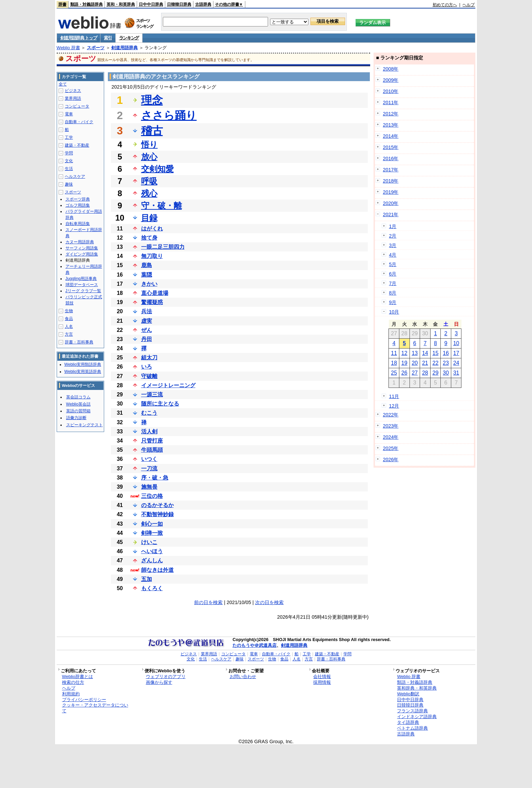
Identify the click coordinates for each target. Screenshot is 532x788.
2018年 (391, 181)
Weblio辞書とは (78, 677)
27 (415, 373)
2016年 (391, 158)
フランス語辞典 (412, 711)
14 (425, 353)
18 (394, 363)
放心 (149, 157)
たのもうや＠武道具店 (254, 645)
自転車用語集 (78, 224)
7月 (393, 283)
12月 (394, 406)
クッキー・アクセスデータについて (95, 708)
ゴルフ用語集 (78, 205)
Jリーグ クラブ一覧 (83, 291)
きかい (149, 284)
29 (436, 373)
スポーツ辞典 (78, 199)
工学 (69, 137)
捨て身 (149, 238)
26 (404, 373)
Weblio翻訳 (408, 694)
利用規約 (71, 694)
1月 (393, 226)
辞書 (62, 4)
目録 (149, 218)
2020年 (391, 203)
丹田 (147, 339)
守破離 (149, 376)
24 (456, 363)
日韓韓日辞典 (179, 4)
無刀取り (152, 256)
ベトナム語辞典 (412, 728)
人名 (69, 326)
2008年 (391, 69)
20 (415, 363)
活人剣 (149, 431)
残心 (149, 193)
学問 (69, 153)
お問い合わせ (243, 677)
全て (63, 84)
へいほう (152, 551)
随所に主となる (160, 404)
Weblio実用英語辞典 (83, 372)
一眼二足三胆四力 (163, 247)
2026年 (391, 459)
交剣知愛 (157, 169)
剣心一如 (152, 524)
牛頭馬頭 (152, 450)
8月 (393, 293)
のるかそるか (157, 505)
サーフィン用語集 (82, 248)
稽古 (152, 131)
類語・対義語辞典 (87, 4)
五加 (147, 579)
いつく (149, 459)
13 (415, 353)
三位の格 (152, 496)
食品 (69, 319)
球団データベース (82, 285)
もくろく (152, 588)
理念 (152, 100)
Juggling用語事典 (81, 279)
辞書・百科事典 (79, 342)
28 (425, 373)
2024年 (391, 437)
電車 (69, 114)
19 (404, 363)
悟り (149, 144)
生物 (69, 311)
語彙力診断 (76, 418)
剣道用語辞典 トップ (79, 38)
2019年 (391, 192)
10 (456, 343)
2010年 (391, 91)
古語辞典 (203, 4)
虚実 (147, 321)
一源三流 (152, 395)
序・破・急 (155, 478)
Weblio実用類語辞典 (83, 364)
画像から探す (159, 682)
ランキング (129, 38)
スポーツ (96, 48)
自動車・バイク (79, 122)
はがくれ (152, 229)
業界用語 (73, 98)
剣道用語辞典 (125, 48)
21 (425, 363)
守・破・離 (161, 205)
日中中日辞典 (151, 4)
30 (446, 373)
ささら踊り (169, 115)
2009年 (391, 80)
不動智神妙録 (157, 514)
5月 (393, 264)
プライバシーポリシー (84, 700)
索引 (108, 38)
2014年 (391, 136)
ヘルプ (469, 5)
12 (404, 353)
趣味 (69, 184)
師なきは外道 (157, 570)
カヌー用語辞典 (80, 242)
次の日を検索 (269, 602)
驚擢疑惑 (152, 302)
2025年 (391, 448)
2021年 (391, 214)
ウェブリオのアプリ (166, 677)
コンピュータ (77, 106)
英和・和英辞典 (121, 4)
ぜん (147, 330)
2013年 (391, 125)
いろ (147, 367)
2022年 (391, 415)
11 (394, 353)
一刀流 (149, 468)
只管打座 (152, 441)
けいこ (149, 542)
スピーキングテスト (84, 425)
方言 (69, 334)
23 (446, 363)
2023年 (391, 426)
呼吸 (149, 181)
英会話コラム (78, 397)
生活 (69, 169)
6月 (393, 274)
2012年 (391, 114)
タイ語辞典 (408, 722)
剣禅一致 (152, 533)
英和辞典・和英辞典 (417, 688)
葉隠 (147, 275)
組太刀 (149, 358)
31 (456, 373)
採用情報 (322, 682)
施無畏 (149, 487)
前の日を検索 (208, 602)
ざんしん (152, 560)
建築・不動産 (77, 145)
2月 (393, 236)
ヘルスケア (75, 176)
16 (446, 353)
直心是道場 (155, 293)
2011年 (391, 102)
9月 (393, 302)
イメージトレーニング (168, 385)
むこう (149, 413)
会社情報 (322, 677)
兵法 (147, 311)
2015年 (391, 147)
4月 (393, 255)
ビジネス (73, 91)
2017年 (391, 170)
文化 (69, 161)
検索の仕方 (73, 682)
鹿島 (147, 265)
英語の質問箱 (78, 411)
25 (394, 373)
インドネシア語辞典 (417, 717)
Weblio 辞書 (68, 48)
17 (456, 353)
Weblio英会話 (78, 404)
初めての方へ (445, 5)
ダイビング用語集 (82, 254)
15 (436, 353)
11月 (394, 396)
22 (436, 363)
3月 (393, 245)
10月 (394, 312)
